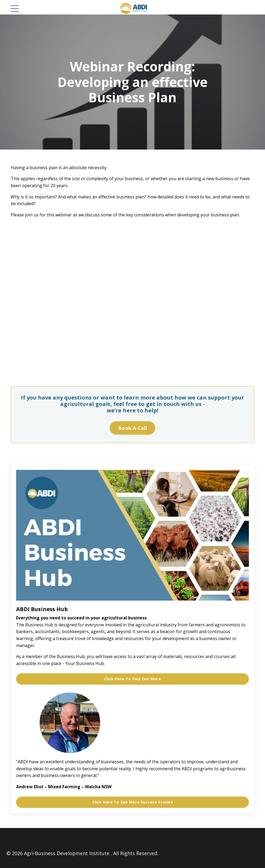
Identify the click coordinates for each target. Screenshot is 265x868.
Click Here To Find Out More (132, 679)
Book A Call (132, 428)
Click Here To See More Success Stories (132, 802)
